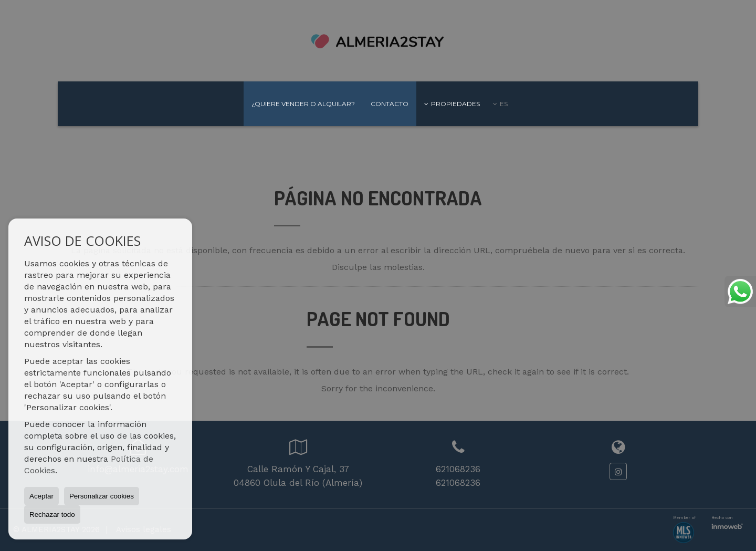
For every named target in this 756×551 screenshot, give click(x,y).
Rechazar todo (52, 514)
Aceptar (41, 496)
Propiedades (452, 104)
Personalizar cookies (102, 496)
